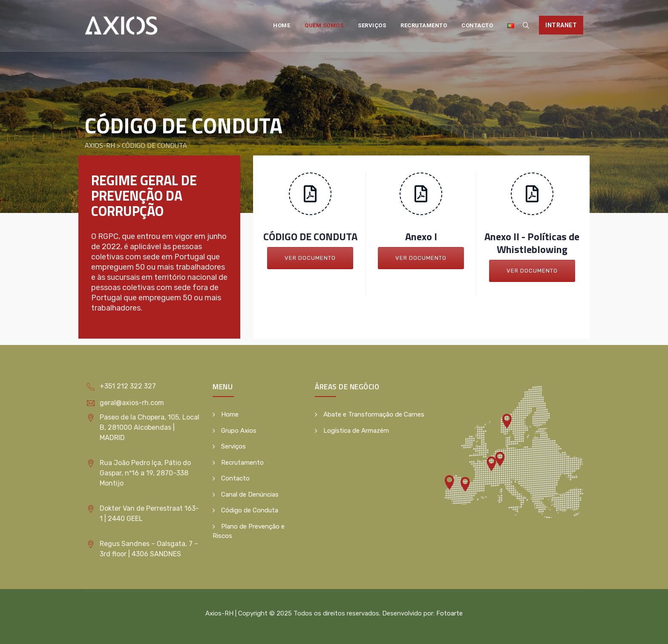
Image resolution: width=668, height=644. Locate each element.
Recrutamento (424, 25)
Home (282, 25)
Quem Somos (324, 25)
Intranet (561, 25)
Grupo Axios (239, 431)
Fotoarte (449, 613)
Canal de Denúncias (250, 494)
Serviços (372, 25)
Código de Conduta (250, 510)
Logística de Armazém (356, 431)
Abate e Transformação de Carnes (374, 414)
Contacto (477, 25)
